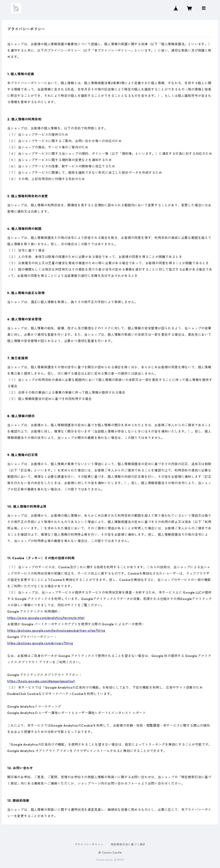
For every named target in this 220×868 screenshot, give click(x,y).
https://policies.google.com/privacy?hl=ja (40, 643)
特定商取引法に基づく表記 (128, 844)
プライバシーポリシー (89, 844)
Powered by (110, 860)
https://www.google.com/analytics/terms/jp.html (46, 618)
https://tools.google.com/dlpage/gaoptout (41, 681)
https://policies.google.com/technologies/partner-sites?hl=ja (56, 630)
